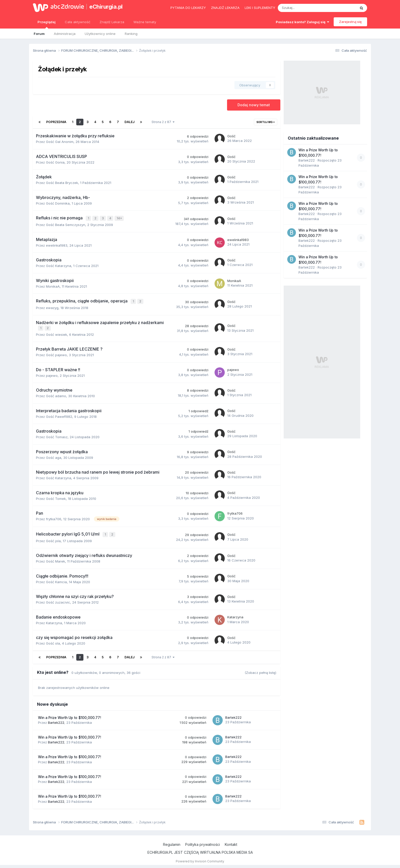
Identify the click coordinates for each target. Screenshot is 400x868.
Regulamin (172, 842)
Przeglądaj (47, 24)
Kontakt (231, 842)
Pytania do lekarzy (188, 8)
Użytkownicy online (100, 34)
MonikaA (53, 286)
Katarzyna (54, 621)
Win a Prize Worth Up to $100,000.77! (70, 716)
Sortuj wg (266, 122)
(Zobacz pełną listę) (260, 671)
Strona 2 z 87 (163, 122)
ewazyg (52, 307)
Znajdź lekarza (225, 8)
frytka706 (54, 517)
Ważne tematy (145, 22)
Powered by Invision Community (200, 859)
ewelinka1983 (57, 245)
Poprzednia (56, 122)
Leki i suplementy (260, 8)
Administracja (65, 34)
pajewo (52, 374)
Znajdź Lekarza (112, 22)
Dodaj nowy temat (254, 105)
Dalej (129, 122)
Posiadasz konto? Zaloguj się (302, 22)
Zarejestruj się (350, 22)
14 (120, 218)
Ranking (131, 34)
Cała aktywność (78, 22)
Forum (39, 34)
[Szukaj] (305, 8)
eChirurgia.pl (106, 7)
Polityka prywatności (203, 842)
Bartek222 (56, 720)
